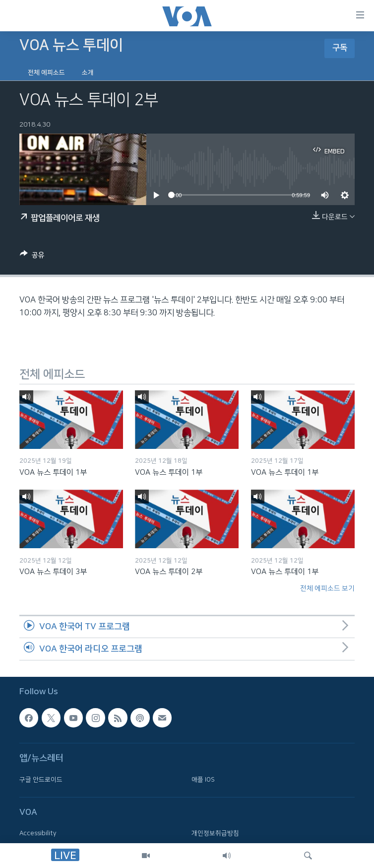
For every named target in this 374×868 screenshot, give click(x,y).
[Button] (32, 257)
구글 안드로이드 (41, 780)
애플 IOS (203, 780)
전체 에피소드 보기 (327, 588)
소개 (88, 72)
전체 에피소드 (46, 72)
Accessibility (38, 833)
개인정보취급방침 (215, 833)
